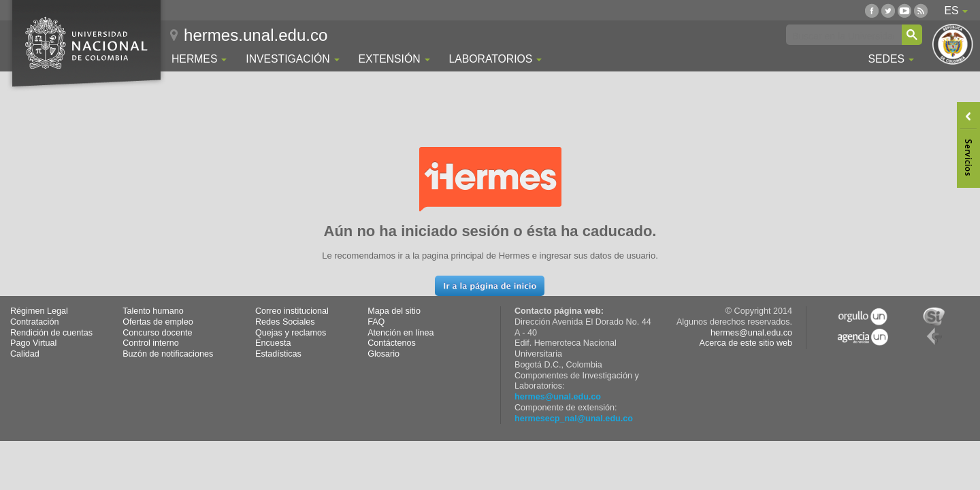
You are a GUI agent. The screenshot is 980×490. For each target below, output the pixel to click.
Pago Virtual (33, 343)
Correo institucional (292, 311)
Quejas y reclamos (291, 333)
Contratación (34, 322)
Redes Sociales (285, 322)
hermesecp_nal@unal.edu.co (574, 419)
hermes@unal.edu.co (558, 397)
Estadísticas (278, 354)
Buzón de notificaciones (168, 354)
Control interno (151, 343)
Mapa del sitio (394, 311)
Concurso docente (157, 333)
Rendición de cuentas (51, 333)
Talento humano (153, 311)
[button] (490, 286)
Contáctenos (392, 343)
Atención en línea (401, 333)
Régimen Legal (39, 311)
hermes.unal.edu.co (256, 35)
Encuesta (273, 343)
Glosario (383, 354)
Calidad (25, 354)
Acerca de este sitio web (746, 343)
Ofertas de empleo (158, 322)
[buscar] (843, 35)
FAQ (376, 322)
